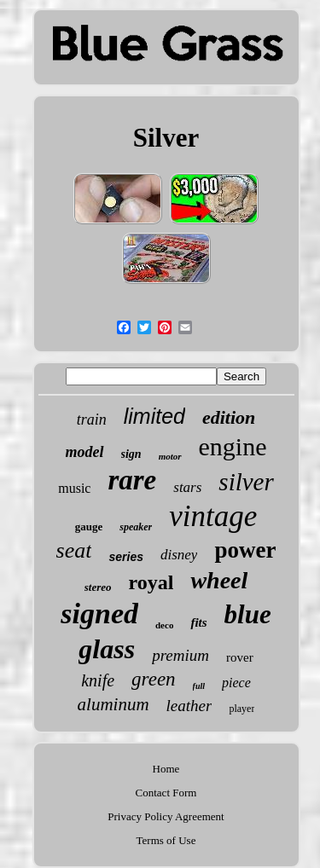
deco (164, 625)
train (92, 420)
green (154, 679)
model (85, 452)
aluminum (113, 704)
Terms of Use (166, 840)
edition (229, 417)
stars (187, 487)
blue (248, 614)
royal (151, 582)
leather (189, 706)
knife (98, 680)
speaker (136, 527)
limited (154, 416)
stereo (98, 587)
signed (99, 613)
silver (246, 482)
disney (179, 555)
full (199, 686)
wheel (219, 580)
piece (236, 683)
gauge (89, 527)
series (125, 557)
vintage (213, 516)
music (74, 488)
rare (132, 480)
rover (240, 657)
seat (74, 550)
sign (131, 454)
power (245, 550)
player (241, 709)
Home (166, 769)
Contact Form (166, 793)
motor (170, 456)
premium (180, 655)
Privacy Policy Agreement (166, 816)
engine (233, 446)
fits (198, 622)
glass (107, 649)
